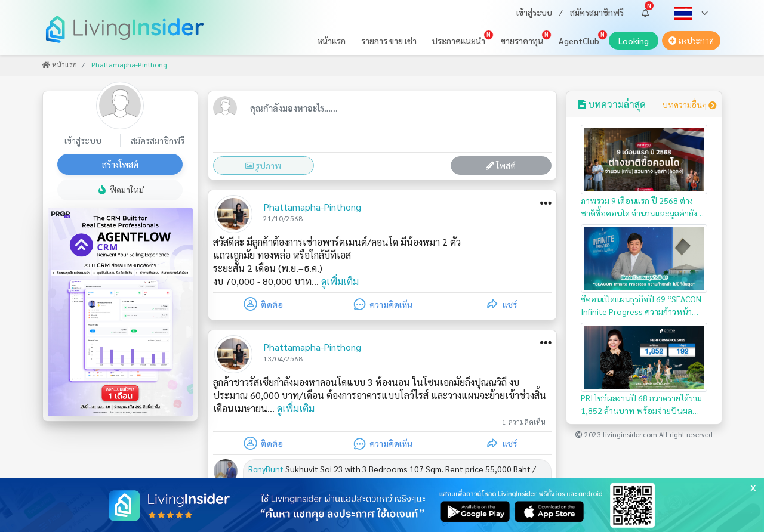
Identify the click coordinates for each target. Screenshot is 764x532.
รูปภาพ (263, 165)
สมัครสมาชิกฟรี (597, 12)
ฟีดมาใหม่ (120, 190)
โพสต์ (501, 165)
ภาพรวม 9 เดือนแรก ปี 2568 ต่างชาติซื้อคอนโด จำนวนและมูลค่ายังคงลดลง (644, 172)
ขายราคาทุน (522, 41)
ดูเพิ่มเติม (340, 281)
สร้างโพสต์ (120, 164)
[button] (645, 13)
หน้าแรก (332, 41)
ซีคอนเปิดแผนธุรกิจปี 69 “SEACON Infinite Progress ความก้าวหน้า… (644, 271)
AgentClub (579, 41)
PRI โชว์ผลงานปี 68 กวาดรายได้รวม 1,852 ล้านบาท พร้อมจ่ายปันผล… (644, 369)
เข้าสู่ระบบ (534, 12)
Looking (638, 42)
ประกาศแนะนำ (459, 41)
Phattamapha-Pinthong (312, 207)
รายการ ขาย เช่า (389, 41)
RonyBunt (266, 469)
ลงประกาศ (691, 40)
